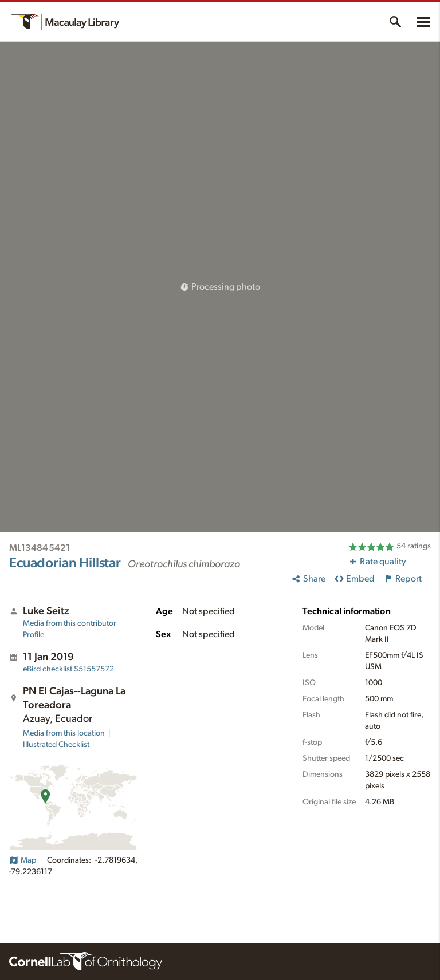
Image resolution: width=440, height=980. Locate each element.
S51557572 (68, 669)
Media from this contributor (70, 623)
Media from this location (64, 733)
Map (23, 860)
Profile (34, 635)
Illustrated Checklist (56, 745)
